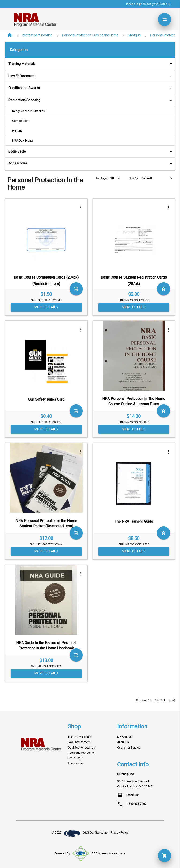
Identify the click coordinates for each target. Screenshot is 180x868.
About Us (123, 742)
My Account (125, 737)
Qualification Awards (91, 88)
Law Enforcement (91, 76)
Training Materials (91, 64)
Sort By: (134, 178)
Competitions (21, 121)
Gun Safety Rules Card (46, 399)
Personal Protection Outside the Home (90, 35)
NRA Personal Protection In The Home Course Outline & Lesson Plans (134, 401)
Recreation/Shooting (37, 35)
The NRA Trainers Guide (134, 522)
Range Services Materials (29, 111)
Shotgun (134, 35)
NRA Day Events (23, 141)
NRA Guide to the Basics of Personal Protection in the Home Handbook (46, 646)
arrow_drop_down (165, 64)
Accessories (91, 163)
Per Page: (101, 178)
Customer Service (129, 748)
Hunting (17, 131)
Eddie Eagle (91, 151)
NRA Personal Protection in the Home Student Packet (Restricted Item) (46, 523)
